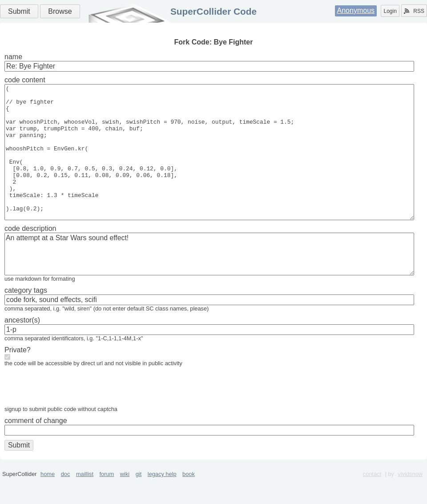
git (139, 501)
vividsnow (410, 501)
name (13, 57)
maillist (85, 501)
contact (372, 501)
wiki (125, 501)
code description (30, 255)
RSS (414, 11)
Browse (60, 11)
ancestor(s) (22, 347)
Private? (18, 377)
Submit (19, 11)
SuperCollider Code (213, 11)
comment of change (36, 447)
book (189, 501)
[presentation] (72, 415)
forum (107, 501)
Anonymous (356, 10)
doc (66, 501)
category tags (26, 317)
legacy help (162, 501)
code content (25, 80)
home (48, 501)
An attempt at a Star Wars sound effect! (209, 281)
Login (390, 11)
